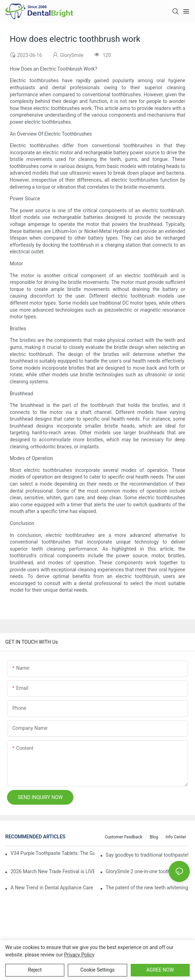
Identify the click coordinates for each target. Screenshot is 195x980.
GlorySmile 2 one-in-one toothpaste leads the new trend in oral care (148, 871)
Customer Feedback (123, 837)
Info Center (176, 837)
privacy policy (79, 955)
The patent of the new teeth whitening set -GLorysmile (148, 888)
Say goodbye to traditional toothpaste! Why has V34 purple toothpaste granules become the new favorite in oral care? (148, 855)
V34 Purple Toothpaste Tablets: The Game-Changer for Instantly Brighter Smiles (53, 853)
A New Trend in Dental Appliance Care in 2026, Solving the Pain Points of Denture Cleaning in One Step (53, 888)
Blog (154, 837)
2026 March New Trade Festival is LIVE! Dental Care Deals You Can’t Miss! (53, 871)
